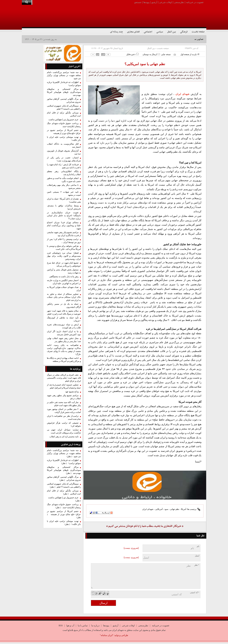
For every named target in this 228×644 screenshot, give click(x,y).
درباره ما (95, 626)
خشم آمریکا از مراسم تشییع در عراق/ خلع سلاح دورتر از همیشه (64, 132)
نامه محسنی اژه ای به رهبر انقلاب (64, 437)
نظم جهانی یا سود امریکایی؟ (145, 64)
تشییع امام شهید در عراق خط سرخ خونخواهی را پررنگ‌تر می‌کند (64, 264)
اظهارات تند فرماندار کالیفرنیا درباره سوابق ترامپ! (64, 84)
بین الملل (172, 32)
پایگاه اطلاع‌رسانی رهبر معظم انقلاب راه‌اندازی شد (64, 173)
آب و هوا (70, 626)
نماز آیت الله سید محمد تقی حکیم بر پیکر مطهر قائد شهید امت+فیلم (64, 404)
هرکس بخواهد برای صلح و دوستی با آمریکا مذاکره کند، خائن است (64, 248)
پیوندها (146, 2)
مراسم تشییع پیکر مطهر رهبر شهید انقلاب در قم (64, 397)
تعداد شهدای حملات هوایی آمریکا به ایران (64, 289)
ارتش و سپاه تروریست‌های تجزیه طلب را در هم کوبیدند (64, 326)
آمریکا (184, 509)
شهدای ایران (183, 94)
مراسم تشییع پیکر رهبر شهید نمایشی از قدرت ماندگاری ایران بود (64, 234)
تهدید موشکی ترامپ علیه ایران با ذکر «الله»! (64, 139)
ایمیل (197, 556)
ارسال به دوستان (151, 54)
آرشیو (154, 2)
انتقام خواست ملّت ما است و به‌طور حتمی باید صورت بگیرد (64, 180)
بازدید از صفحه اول (190, 54)
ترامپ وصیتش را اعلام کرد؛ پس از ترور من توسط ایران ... (64, 241)
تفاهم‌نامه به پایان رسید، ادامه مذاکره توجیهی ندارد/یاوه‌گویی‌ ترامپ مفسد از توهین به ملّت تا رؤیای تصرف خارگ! (64, 350)
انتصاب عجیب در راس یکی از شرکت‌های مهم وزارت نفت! (64, 159)
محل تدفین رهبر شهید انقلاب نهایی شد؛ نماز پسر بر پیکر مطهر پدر (64, 340)
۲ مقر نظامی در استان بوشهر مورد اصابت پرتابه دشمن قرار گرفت (64, 411)
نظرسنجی (179, 2)
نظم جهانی (175, 509)
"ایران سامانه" (107, 635)
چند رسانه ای (116, 32)
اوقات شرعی (166, 2)
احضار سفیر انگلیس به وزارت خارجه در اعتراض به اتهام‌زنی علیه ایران (64, 282)
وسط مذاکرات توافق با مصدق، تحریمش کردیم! (64, 207)
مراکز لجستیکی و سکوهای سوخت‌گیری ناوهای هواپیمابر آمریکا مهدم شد (64, 92)
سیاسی (160, 32)
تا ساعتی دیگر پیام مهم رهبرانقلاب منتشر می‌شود (64, 187)
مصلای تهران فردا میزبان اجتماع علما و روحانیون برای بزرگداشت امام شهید (64, 225)
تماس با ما (83, 626)
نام (198, 546)
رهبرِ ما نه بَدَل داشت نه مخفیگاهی (64, 277)
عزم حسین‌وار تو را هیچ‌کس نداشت (64, 120)
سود (166, 509)
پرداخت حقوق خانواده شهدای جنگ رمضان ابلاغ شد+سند (64, 125)
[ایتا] (145, 485)
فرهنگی (184, 32)
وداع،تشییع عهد (72, 392)
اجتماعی (148, 32)
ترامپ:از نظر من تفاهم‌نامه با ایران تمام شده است (64, 418)
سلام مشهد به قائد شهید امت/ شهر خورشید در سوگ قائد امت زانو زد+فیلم (64, 312)
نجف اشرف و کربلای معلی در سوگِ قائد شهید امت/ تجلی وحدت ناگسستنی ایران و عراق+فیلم (64, 378)
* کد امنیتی (195, 592)
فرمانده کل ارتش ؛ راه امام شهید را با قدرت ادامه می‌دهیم (64, 166)
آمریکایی (159, 509)
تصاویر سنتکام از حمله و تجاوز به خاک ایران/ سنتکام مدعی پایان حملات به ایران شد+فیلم (64, 297)
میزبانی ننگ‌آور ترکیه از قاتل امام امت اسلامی (64, 114)
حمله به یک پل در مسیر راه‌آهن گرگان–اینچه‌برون (64, 306)
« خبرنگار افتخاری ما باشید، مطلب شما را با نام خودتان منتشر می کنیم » (145, 526)
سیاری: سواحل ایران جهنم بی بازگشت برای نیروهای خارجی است (64, 431)
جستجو (138, 2)
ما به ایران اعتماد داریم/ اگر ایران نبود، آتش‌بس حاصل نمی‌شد (64, 333)
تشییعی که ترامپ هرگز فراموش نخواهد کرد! (64, 424)
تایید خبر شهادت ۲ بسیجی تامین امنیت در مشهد (64, 193)
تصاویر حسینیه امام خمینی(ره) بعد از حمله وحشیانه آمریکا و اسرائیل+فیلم (64, 386)
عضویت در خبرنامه (195, 2)
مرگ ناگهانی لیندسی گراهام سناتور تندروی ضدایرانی (64, 101)
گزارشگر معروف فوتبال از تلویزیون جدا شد (64, 152)
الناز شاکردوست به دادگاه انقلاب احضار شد (64, 145)
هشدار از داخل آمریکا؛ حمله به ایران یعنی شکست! (64, 200)
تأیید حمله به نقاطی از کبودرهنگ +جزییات (64, 319)
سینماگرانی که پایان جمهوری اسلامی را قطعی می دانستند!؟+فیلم (64, 107)
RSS (61, 626)
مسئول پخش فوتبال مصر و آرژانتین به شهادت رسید (64, 271)
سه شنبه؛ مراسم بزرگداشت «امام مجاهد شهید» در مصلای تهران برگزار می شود (64, 75)
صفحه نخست (198, 32)
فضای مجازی (133, 32)
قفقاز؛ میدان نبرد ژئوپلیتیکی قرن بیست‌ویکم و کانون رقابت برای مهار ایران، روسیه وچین (64, 256)
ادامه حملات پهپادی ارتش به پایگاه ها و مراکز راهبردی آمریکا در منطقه (64, 360)
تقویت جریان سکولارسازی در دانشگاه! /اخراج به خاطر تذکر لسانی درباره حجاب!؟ (64, 216)
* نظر (197, 565)
